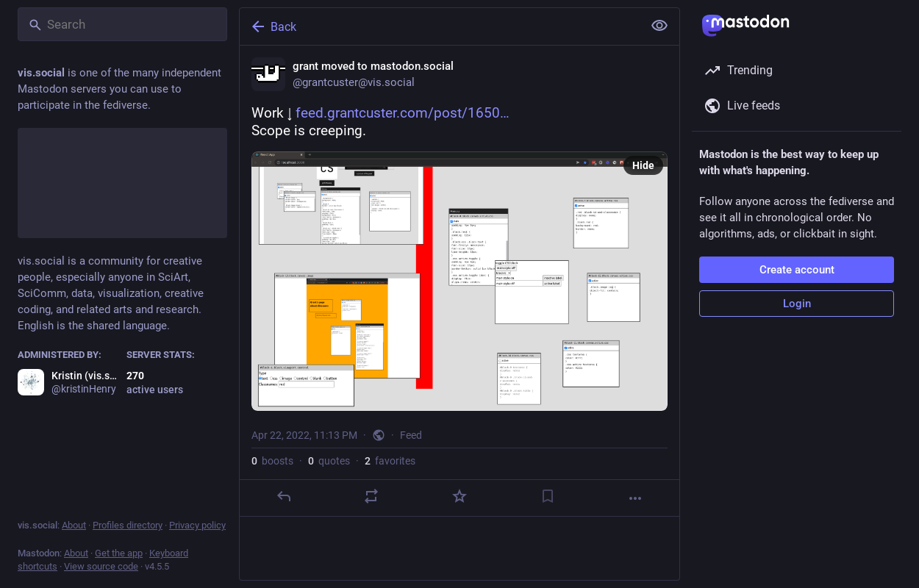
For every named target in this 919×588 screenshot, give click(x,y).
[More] (635, 498)
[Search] (122, 24)
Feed (411, 435)
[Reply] (284, 496)
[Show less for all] (659, 26)
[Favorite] (459, 496)
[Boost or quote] (371, 496)
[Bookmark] (548, 496)
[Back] (440, 26)
